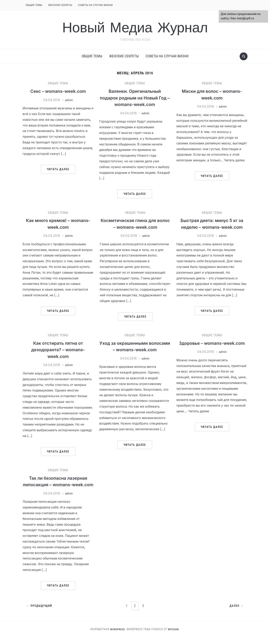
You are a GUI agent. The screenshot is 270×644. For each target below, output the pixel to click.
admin (69, 100)
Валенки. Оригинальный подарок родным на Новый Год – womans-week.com (135, 98)
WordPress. (118, 636)
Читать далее (58, 169)
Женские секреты (60, 5)
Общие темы (34, 5)
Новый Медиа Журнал (135, 27)
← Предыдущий (40, 613)
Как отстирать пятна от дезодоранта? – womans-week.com (58, 350)
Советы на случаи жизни (95, 5)
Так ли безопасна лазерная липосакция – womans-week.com (58, 485)
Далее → (236, 613)
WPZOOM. (174, 636)
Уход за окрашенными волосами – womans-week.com (135, 350)
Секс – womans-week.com (58, 91)
